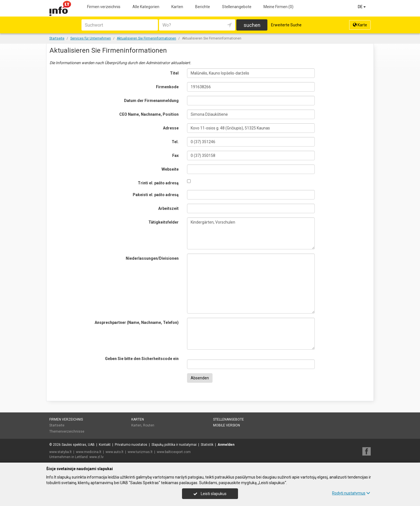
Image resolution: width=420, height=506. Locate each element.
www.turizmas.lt (140, 452)
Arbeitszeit (168, 208)
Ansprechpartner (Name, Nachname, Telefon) (137, 322)
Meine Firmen (278, 7)
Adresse (171, 128)
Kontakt (105, 445)
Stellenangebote (237, 7)
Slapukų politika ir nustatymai (174, 445)
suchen (252, 25)
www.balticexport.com (174, 452)
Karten (177, 7)
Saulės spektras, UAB (78, 445)
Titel (174, 73)
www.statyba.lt (60, 452)
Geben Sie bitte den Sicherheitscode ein (142, 359)
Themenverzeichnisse (67, 431)
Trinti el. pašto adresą (158, 183)
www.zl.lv (96, 457)
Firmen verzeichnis (104, 7)
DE (362, 7)
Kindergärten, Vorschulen (251, 233)
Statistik (207, 445)
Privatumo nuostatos (131, 445)
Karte (360, 25)
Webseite (170, 169)
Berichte (203, 7)
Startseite (57, 425)
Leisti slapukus (210, 494)
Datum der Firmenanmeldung (151, 101)
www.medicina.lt (89, 452)
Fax (175, 155)
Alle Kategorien (146, 7)
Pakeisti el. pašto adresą (156, 195)
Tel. (175, 142)
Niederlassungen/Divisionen (152, 258)
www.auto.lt (115, 452)
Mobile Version (227, 425)
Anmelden (226, 445)
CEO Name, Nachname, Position (149, 114)
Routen (149, 425)
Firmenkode (167, 87)
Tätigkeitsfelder (164, 222)
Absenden (200, 378)
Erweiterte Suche (286, 25)
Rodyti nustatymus (351, 493)
